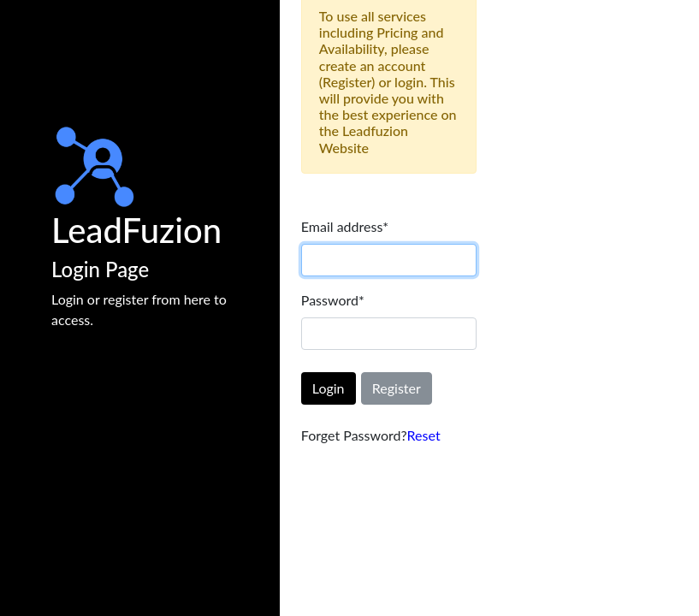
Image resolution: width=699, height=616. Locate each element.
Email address (345, 226)
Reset (424, 435)
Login (329, 388)
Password (333, 300)
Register (397, 388)
